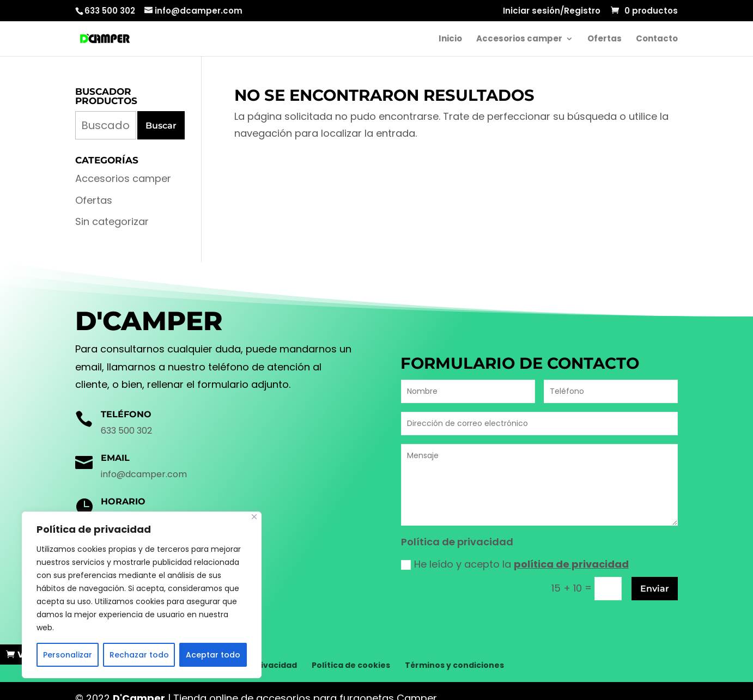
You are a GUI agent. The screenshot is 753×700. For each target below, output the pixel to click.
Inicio (450, 39)
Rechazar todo (139, 655)
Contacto (657, 39)
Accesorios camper (519, 39)
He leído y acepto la (515, 564)
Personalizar (68, 655)
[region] (142, 595)
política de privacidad (571, 564)
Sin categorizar (112, 221)
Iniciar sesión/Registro (552, 11)
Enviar (655, 589)
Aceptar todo (213, 655)
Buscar (161, 126)
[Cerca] (254, 517)
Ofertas (605, 39)
